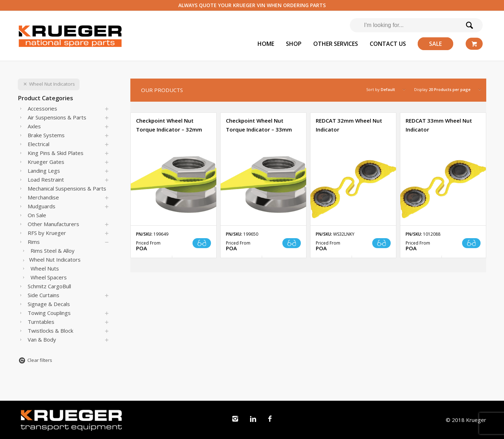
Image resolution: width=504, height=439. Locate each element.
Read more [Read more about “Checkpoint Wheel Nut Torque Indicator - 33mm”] (292, 243)
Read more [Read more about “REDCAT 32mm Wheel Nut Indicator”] (381, 243)
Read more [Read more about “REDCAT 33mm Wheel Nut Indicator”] (471, 243)
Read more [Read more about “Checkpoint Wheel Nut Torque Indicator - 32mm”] (202, 243)
